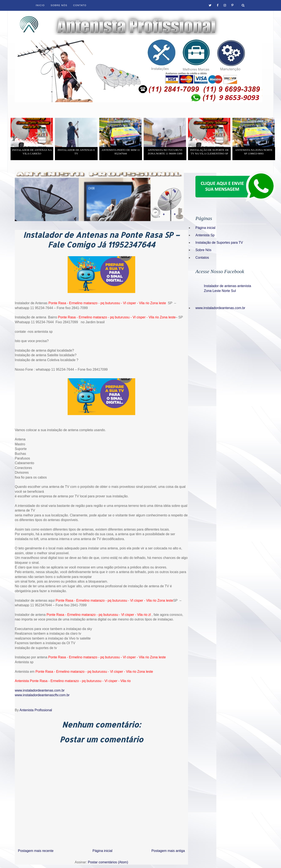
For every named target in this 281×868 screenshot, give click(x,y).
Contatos (202, 258)
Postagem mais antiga (168, 851)
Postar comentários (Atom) (108, 862)
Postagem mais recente (36, 851)
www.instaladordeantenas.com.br (40, 690)
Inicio (40, 5)
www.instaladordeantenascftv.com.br (42, 695)
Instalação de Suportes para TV (219, 243)
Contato (80, 5)
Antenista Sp (205, 235)
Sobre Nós (59, 5)
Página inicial (102, 851)
